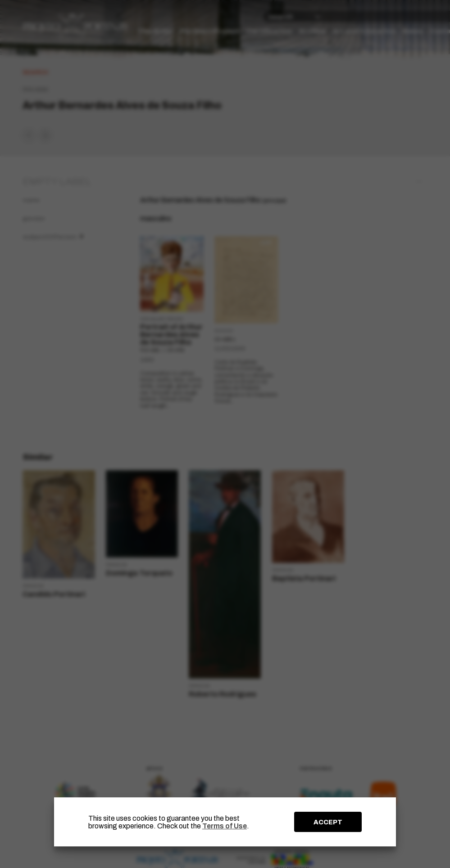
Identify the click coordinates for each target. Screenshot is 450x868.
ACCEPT (328, 822)
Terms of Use (225, 826)
